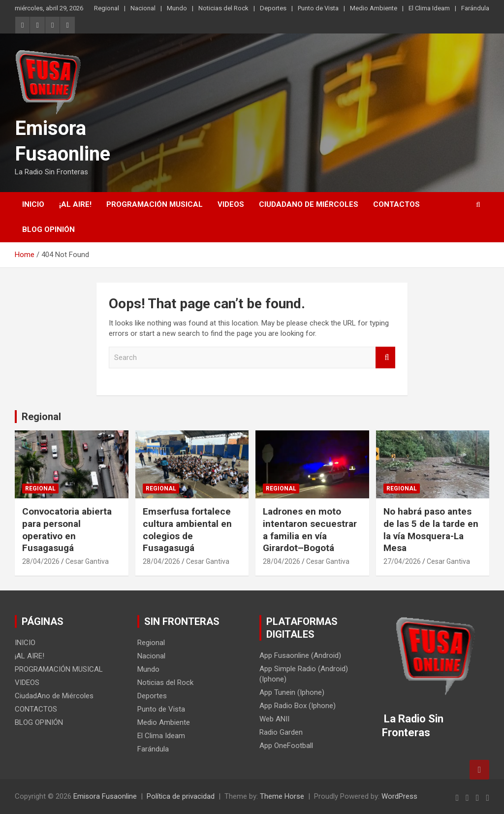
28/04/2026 (41, 561)
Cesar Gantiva (87, 561)
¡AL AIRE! (75, 204)
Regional (107, 8)
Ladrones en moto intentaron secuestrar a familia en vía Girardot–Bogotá (310, 530)
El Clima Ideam (429, 8)
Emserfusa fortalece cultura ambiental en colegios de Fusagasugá (187, 530)
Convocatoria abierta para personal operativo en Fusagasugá (67, 530)
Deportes (273, 8)
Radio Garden (281, 732)
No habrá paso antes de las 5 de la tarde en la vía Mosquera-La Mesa (431, 530)
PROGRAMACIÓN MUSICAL (155, 204)
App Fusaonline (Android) (300, 655)
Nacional (143, 8)
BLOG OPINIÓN (48, 229)
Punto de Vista (318, 8)
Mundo (177, 8)
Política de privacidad (181, 796)
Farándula (475, 8)
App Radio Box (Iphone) (298, 706)
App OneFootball (286, 746)
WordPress (399, 796)
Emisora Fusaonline (105, 796)
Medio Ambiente (374, 8)
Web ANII (274, 719)
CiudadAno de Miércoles (309, 204)
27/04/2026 (402, 561)
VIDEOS (231, 204)
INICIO (33, 204)
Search (385, 358)
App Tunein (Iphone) (292, 692)
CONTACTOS (396, 204)
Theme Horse (282, 796)
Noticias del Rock (223, 8)
